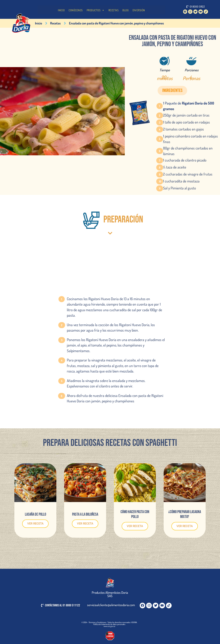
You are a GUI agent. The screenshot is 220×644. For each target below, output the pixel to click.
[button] (172, 91)
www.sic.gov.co (109, 626)
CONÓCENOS (76, 10)
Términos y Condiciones (97, 622)
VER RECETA (35, 524)
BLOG (126, 10)
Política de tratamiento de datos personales (109, 624)
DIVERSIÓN (139, 10)
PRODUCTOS (96, 10)
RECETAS (114, 10)
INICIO (61, 10)
